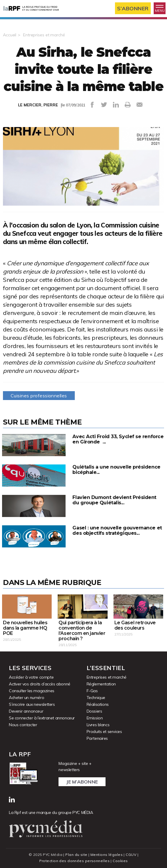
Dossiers (94, 711)
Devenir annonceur (26, 711)
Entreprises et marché (44, 35)
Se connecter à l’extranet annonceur (42, 718)
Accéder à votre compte (31, 677)
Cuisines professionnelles (39, 396)
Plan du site (76, 855)
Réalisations (98, 704)
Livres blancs (98, 725)
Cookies (120, 861)
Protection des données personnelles (74, 861)
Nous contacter (23, 725)
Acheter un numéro (26, 698)
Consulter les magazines (32, 691)
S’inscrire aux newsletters (32, 704)
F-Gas (92, 691)
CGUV (131, 855)
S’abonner (133, 8)
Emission (95, 718)
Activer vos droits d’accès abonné (40, 684)
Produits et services (104, 732)
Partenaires (97, 738)
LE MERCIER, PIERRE (38, 105)
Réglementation (101, 684)
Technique (96, 698)
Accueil (10, 35)
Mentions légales (107, 855)
